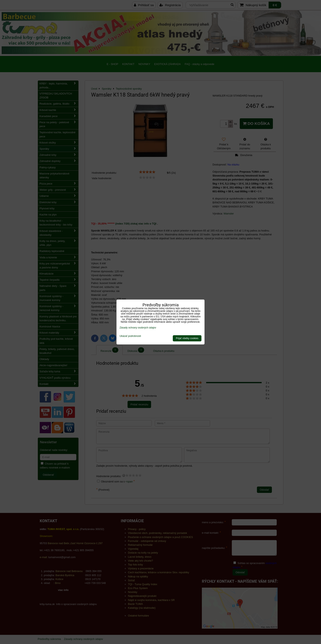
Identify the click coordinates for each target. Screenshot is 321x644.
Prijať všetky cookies (187, 338)
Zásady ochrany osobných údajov (138, 328)
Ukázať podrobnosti (130, 336)
